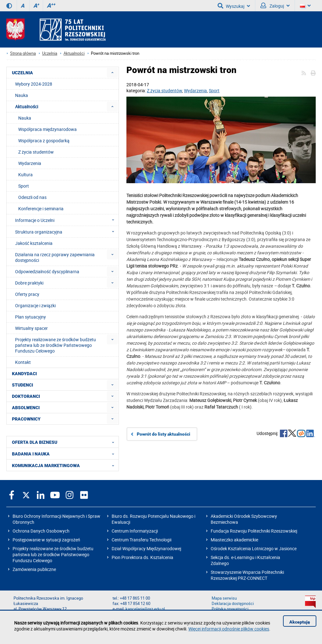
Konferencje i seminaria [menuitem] (41, 209)
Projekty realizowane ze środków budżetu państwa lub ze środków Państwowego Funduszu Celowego (53, 554)
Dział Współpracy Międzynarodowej (146, 548)
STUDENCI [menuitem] (22, 385)
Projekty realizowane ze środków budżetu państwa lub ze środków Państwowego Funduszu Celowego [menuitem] (56, 345)
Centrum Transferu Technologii (142, 540)
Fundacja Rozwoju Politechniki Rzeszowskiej (254, 531)
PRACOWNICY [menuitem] (26, 419)
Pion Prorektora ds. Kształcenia (142, 557)
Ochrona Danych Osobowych (41, 531)
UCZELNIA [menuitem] (22, 73)
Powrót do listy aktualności (164, 434)
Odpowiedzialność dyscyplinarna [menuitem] (47, 271)
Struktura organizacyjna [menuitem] (67, 232)
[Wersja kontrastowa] (9, 6)
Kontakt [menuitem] (23, 362)
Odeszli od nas (32, 197)
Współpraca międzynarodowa (47, 129)
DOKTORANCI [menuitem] (26, 396)
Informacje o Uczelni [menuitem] (67, 220)
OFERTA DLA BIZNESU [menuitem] (65, 442)
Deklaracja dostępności (233, 604)
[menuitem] (112, 73)
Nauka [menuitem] (22, 95)
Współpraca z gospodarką (44, 141)
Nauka (25, 118)
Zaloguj (275, 6)
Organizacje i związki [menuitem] (35, 305)
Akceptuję (300, 622)
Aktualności (74, 53)
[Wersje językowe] (305, 6)
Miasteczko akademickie (234, 540)
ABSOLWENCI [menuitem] (26, 408)
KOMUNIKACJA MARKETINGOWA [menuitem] (65, 465)
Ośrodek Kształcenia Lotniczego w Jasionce (254, 548)
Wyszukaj (234, 6)
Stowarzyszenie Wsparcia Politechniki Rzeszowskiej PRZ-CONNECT (247, 575)
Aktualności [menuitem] (27, 107)
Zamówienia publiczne (34, 569)
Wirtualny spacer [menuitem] (31, 328)
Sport (214, 90)
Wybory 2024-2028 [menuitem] (34, 84)
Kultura (25, 175)
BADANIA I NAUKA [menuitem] (65, 454)
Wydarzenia (195, 90)
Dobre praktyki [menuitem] (29, 283)
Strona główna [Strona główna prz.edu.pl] (23, 53)
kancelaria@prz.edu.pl (145, 609)
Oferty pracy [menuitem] (27, 294)
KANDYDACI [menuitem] (24, 374)
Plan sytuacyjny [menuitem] (31, 317)
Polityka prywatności (230, 609)
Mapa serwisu (224, 598)
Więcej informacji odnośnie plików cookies (229, 629)
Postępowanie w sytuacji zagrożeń (46, 540)
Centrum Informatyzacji (135, 531)
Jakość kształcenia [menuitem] (34, 243)
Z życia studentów (164, 90)
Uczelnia (50, 53)
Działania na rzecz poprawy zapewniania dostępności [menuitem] (55, 257)
